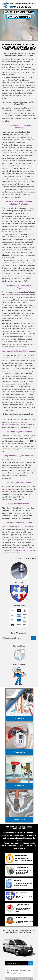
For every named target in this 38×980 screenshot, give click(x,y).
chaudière (24, 155)
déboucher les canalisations (16, 295)
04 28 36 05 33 (22, 7)
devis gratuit (9, 489)
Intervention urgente (13, 963)
